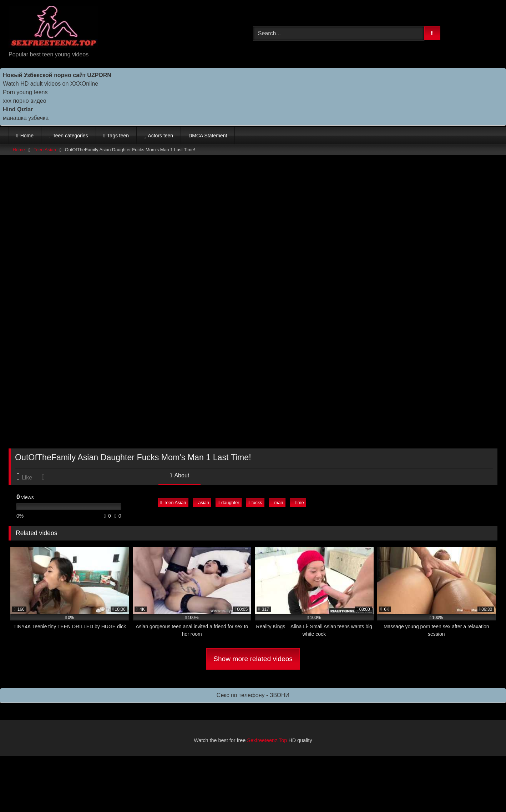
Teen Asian (45, 150)
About (179, 475)
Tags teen (118, 136)
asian (202, 503)
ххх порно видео (25, 101)
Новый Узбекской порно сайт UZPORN (57, 75)
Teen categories (70, 136)
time (298, 503)
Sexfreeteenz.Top (267, 740)
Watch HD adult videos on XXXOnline (50, 84)
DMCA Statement (208, 136)
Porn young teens (25, 92)
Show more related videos (253, 659)
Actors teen (160, 136)
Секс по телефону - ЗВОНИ (253, 695)
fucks (255, 503)
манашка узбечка (26, 118)
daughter (228, 503)
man (277, 503)
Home (27, 136)
